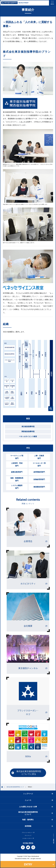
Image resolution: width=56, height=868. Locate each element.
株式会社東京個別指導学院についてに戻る (26, 773)
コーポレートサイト (28, 838)
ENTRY (28, 864)
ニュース (39, 800)
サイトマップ (28, 835)
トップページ (38, 794)
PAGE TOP (54, 841)
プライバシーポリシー (28, 833)
